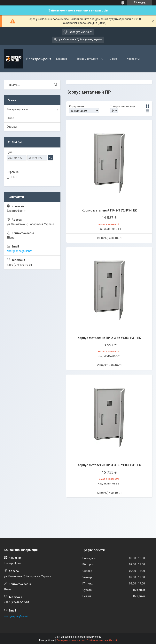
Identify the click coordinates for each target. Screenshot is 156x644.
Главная (62, 59)
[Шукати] (56, 85)
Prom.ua (97, 637)
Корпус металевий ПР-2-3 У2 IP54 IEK (109, 210)
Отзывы (12, 127)
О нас (113, 59)
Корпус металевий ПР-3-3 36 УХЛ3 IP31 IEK (109, 465)
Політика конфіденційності (102, 640)
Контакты (133, 59)
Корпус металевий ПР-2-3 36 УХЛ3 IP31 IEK (109, 338)
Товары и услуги (87, 59)
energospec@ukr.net (20, 251)
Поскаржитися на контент (71, 640)
